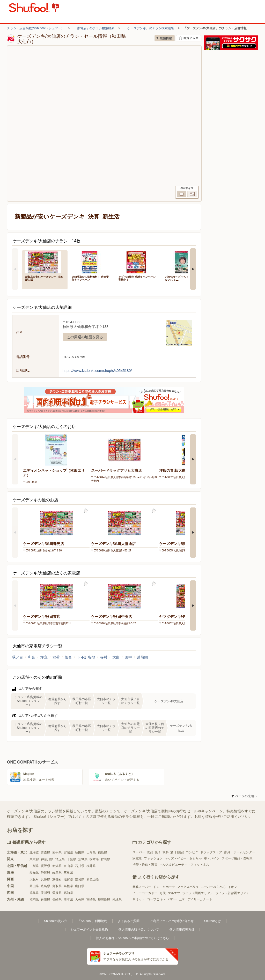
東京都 (34, 859)
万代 (163, 893)
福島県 (102, 852)
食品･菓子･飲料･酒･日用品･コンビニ (173, 852)
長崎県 (57, 900)
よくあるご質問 (129, 921)
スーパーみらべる (213, 887)
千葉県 (71, 859)
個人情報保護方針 (182, 930)
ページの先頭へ (244, 796)
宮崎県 (91, 900)
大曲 (116, 657)
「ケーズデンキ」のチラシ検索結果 (149, 28)
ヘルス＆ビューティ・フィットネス (184, 865)
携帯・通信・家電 (145, 865)
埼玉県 (60, 859)
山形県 (91, 852)
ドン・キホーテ (164, 887)
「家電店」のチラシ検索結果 (94, 28)
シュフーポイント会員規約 (89, 930)
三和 (182, 899)
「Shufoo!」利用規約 (92, 921)
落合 (68, 657)
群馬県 (106, 859)
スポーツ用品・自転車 (237, 858)
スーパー (139, 852)
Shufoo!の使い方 (56, 921)
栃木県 (94, 859)
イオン (232, 887)
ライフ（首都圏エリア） (232, 893)
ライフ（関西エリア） (198, 893)
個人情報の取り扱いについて (139, 930)
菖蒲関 (142, 657)
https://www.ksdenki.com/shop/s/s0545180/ (97, 371)
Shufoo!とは (213, 921)
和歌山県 (93, 879)
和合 (32, 657)
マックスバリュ (188, 887)
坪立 (44, 657)
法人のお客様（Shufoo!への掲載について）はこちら (132, 938)
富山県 (68, 866)
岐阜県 (57, 873)
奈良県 (80, 879)
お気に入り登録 (86, 511)
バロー (172, 899)
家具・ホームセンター (240, 852)
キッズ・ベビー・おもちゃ (183, 858)
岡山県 (34, 886)
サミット (139, 899)
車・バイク (212, 858)
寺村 (104, 657)
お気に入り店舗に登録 (189, 38)
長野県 (46, 866)
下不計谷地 (86, 657)
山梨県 (34, 866)
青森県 (46, 852)
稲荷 (56, 657)
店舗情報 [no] (165, 38)
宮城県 (68, 852)
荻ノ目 (18, 657)
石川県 (80, 866)
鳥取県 (57, 886)
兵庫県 (46, 879)
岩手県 (57, 852)
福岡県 (34, 900)
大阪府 (34, 879)
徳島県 (34, 893)
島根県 (68, 886)
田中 (128, 657)
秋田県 (80, 852)
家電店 (137, 858)
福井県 (91, 866)
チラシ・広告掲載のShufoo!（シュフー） (36, 28)
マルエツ (174, 893)
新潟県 (57, 866)
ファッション (153, 858)
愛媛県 (57, 893)
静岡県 (46, 873)
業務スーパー (142, 887)
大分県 (80, 900)
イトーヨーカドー (145, 893)
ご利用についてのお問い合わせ (172, 921)
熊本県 (68, 900)
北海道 (34, 852)
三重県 (68, 873)
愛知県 (34, 873)
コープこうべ (156, 899)
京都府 (57, 879)
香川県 (46, 893)
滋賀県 (68, 879)
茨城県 (83, 859)
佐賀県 (46, 900)
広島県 (46, 886)
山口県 (80, 886)
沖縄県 (117, 900)
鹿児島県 (104, 900)
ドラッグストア (211, 852)
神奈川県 (47, 859)
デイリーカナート (200, 899)
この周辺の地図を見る (85, 337)
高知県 (68, 893)
